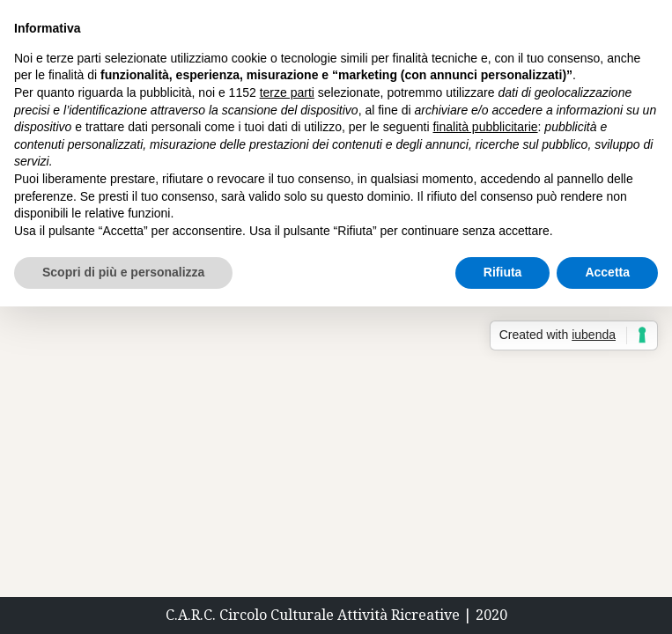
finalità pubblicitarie (485, 127)
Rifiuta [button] (503, 272)
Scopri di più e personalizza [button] (123, 272)
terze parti (287, 92)
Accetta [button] (607, 272)
